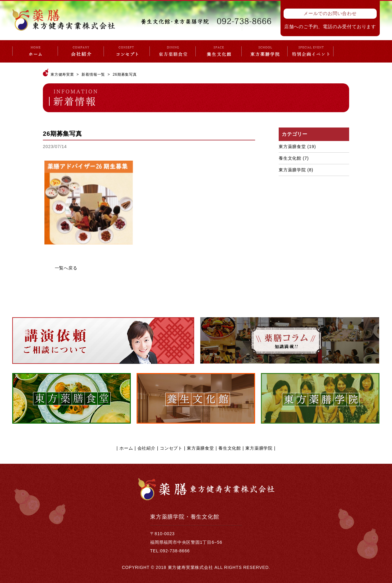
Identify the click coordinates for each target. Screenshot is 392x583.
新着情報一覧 (93, 74)
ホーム (126, 448)
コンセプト (171, 448)
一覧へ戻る (66, 268)
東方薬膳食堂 (292, 147)
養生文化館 (290, 158)
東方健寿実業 (62, 74)
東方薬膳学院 (292, 170)
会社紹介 (147, 448)
